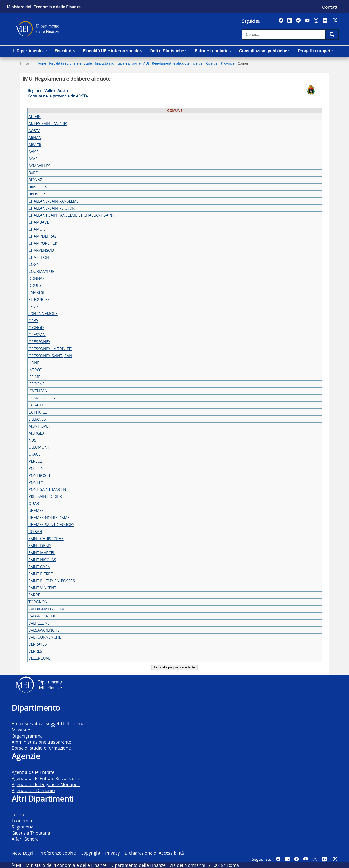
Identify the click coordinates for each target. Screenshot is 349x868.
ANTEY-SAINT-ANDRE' (48, 124)
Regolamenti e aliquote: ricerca (177, 63)
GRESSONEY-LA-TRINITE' (50, 349)
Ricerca (212, 63)
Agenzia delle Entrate (33, 772)
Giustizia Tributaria (31, 833)
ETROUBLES (39, 300)
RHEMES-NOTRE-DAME (49, 518)
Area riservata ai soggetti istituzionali (49, 724)
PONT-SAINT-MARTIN (47, 489)
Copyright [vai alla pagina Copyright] (91, 853)
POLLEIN (36, 468)
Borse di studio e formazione (41, 748)
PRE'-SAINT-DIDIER (45, 496)
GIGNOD (36, 328)
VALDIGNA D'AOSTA (46, 609)
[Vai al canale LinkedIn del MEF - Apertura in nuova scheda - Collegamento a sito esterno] (290, 21)
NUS (32, 440)
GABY (33, 321)
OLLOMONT (39, 447)
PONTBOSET (40, 475)
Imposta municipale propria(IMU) (122, 63)
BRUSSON (37, 194)
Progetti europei (314, 51)
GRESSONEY (39, 342)
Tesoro (19, 815)
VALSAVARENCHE (44, 630)
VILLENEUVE (39, 658)
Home (41, 63)
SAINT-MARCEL (42, 553)
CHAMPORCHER (43, 243)
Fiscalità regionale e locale (71, 63)
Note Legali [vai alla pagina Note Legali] (23, 853)
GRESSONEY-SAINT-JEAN (50, 356)
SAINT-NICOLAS (42, 560)
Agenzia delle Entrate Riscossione (46, 778)
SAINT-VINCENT (42, 588)
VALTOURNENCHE (45, 637)
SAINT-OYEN (39, 567)
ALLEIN (35, 117)
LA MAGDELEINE (43, 398)
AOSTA (34, 131)
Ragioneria (23, 827)
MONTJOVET (39, 426)
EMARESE (37, 292)
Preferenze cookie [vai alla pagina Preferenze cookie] (58, 853)
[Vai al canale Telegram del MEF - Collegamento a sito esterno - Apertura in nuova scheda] (299, 21)
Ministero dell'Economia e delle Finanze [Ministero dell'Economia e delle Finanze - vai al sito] (44, 7)
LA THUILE (38, 412)
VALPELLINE (39, 623)
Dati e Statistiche (167, 51)
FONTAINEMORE (43, 314)
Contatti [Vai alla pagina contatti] (330, 7)
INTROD (36, 370)
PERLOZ (35, 461)
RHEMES (36, 511)
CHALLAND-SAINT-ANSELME (53, 201)
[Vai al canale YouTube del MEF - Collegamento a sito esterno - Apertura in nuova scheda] (308, 21)
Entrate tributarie (212, 51)
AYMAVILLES (39, 166)
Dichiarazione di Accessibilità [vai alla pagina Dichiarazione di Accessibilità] (154, 853)
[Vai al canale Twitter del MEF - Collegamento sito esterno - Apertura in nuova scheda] (336, 21)
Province (228, 63)
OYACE (34, 454)
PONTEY (36, 482)
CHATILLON (39, 257)
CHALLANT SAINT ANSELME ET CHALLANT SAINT (71, 215)
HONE (34, 363)
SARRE (34, 595)
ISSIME (34, 377)
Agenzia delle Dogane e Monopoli (46, 784)
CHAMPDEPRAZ (42, 236)
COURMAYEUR (41, 271)
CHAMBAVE (39, 222)
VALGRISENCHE (42, 616)
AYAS (33, 159)
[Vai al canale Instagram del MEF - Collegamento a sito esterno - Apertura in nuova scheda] (317, 21)
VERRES (35, 651)
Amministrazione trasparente (41, 742)
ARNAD (35, 138)
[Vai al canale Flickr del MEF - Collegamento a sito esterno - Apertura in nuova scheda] (326, 21)
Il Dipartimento (28, 51)
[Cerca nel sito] (284, 34)
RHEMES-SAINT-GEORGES (51, 525)
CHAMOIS (37, 229)
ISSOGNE (36, 384)
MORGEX (36, 433)
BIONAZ (35, 180)
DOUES (35, 285)
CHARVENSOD (41, 250)
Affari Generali (26, 839)
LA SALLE (36, 405)
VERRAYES (38, 644)
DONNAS (36, 278)
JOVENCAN (38, 391)
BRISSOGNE (39, 187)
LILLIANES (37, 419)
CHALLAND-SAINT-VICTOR (52, 208)
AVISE (33, 152)
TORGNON (38, 602)
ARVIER (35, 145)
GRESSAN (37, 335)
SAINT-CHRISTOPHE (46, 539)
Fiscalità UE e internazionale (111, 51)
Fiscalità (63, 51)
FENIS (33, 307)
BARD (33, 173)
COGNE (35, 264)
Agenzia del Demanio (33, 790)
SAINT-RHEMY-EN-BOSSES (52, 581)
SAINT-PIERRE (41, 574)
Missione (21, 730)
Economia (22, 821)
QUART (35, 503)
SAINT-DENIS (40, 546)
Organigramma (27, 736)
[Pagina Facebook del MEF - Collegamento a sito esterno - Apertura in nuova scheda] (282, 21)
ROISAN (35, 532)
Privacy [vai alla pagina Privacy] (112, 853)
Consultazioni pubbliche (263, 51)
